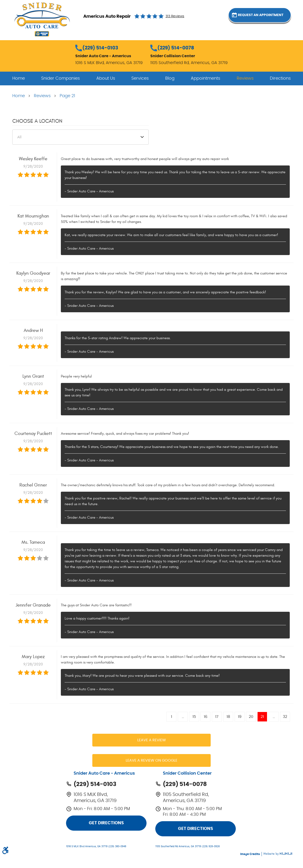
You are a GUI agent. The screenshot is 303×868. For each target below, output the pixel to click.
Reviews (245, 78)
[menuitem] (19, 78)
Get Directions (106, 823)
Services (140, 78)
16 (206, 717)
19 (240, 717)
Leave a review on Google (151, 760)
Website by (278, 854)
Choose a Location (37, 121)
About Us (106, 78)
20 (251, 717)
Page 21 (67, 96)
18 (228, 717)
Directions (280, 78)
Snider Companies (60, 78)
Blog (170, 78)
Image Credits (250, 854)
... (183, 717)
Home (19, 78)
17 (217, 717)
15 (194, 717)
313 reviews (175, 16)
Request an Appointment (265, 16)
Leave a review (152, 740)
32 (285, 717)
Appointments (205, 78)
